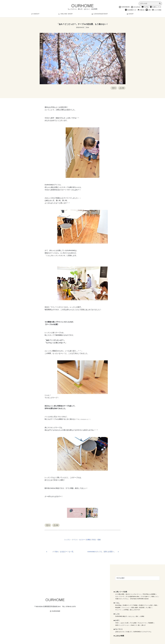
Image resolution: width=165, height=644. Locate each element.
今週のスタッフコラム (122, 599)
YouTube (145, 7)
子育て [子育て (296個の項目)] (117, 623)
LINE (148, 10)
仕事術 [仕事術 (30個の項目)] (142, 616)
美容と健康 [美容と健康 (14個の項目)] (134, 608)
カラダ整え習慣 (120, 594)
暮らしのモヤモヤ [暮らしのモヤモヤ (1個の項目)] (135, 610)
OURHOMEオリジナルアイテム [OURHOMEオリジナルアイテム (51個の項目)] (142, 632)
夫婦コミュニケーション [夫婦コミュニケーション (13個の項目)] (122, 625)
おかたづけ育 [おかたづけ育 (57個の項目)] (125, 623)
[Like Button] (113, 88)
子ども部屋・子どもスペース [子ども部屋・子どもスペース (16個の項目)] (138, 623)
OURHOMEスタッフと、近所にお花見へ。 (101, 552)
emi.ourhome (136, 7)
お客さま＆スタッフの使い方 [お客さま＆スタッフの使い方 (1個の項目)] (123, 632)
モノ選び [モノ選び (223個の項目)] (149, 608)
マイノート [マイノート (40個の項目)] (118, 610)
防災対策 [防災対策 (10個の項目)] (142, 608)
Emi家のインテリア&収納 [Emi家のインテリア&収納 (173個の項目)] (130, 605)
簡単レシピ (155, 597)
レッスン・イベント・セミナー (75, 540)
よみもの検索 (120, 636)
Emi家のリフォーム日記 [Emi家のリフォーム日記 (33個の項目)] (146, 605)
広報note (141, 10)
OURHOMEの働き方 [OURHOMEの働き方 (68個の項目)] (121, 616)
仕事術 (88, 540)
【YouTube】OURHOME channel (139, 599)
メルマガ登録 (157, 10)
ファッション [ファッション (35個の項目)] (126, 608)
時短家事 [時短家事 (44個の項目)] (118, 608)
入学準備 (126, 610)
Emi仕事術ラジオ (131, 10)
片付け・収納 (96, 540)
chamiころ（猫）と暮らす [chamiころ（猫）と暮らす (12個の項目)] (138, 625)
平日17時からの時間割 (149, 594)
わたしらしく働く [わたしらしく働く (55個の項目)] (134, 616)
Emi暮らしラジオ (156, 7)
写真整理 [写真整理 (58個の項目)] (151, 623)
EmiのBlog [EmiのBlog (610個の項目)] (118, 605)
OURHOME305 (124, 7)
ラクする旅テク (145, 597)
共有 (122, 88)
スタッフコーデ (120, 597)
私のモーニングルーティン (133, 594)
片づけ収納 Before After (133, 597)
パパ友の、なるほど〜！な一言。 (64, 552)
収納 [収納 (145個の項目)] (156, 605)
